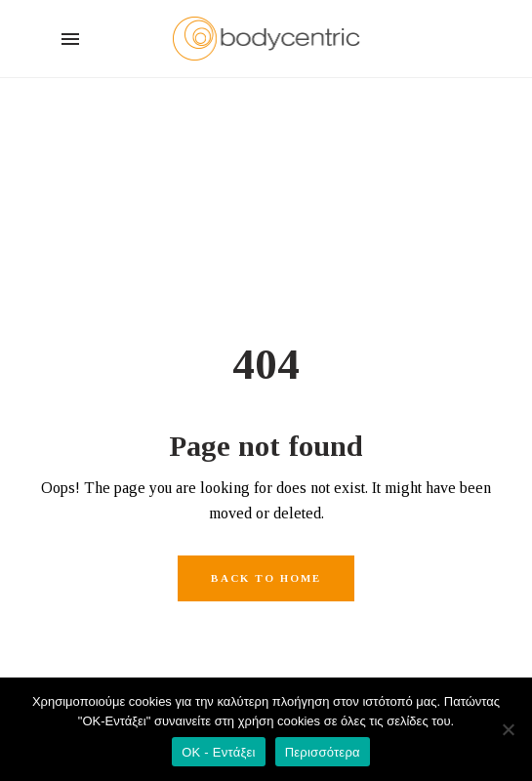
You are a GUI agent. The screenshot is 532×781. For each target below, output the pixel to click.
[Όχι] (508, 729)
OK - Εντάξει (218, 752)
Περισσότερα (323, 752)
